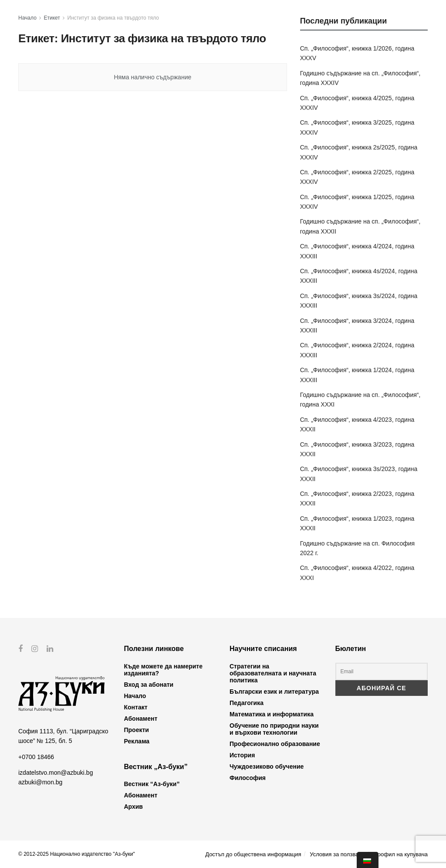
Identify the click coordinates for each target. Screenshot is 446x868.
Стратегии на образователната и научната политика (273, 673)
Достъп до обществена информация (253, 854)
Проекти (137, 730)
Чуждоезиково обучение (267, 766)
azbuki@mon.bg (40, 782)
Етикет (52, 18)
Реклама (137, 741)
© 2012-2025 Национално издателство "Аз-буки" (77, 854)
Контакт (136, 707)
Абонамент (141, 719)
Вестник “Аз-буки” (152, 784)
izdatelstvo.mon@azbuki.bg (56, 773)
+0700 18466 (36, 756)
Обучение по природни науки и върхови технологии (274, 729)
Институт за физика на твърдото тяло (113, 18)
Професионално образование (275, 744)
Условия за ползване (337, 854)
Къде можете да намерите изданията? (163, 670)
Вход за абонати (149, 685)
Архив (133, 807)
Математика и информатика (272, 714)
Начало (27, 18)
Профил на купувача (400, 854)
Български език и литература (274, 692)
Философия (248, 778)
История (242, 755)
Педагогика (247, 703)
